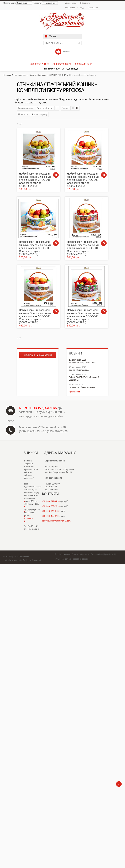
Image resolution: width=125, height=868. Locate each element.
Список (77, 108)
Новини (75, 353)
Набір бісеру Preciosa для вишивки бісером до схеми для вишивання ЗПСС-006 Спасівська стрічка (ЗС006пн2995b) (83, 316)
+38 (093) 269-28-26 (54, 431)
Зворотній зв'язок (80, 559)
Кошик (62, 52)
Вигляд (66, 108)
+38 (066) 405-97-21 (51, 516)
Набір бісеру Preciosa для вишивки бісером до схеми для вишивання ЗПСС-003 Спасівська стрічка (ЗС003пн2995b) (35, 248)
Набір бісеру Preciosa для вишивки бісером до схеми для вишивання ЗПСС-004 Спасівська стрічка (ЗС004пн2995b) (83, 248)
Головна (7, 75)
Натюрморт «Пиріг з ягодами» (82, 363)
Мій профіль (70, 3)
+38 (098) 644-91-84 (51, 511)
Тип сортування (26, 108)
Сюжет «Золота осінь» (79, 370)
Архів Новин (74, 392)
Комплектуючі (20, 75)
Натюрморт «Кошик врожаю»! (82, 387)
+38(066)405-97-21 (83, 64)
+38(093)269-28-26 (61, 64)
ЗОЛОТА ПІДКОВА (58, 75)
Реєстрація (93, 8)
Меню (52, 36)
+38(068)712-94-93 (40, 64)
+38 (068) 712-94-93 (51, 501)
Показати (23, 114)
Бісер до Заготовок (38, 75)
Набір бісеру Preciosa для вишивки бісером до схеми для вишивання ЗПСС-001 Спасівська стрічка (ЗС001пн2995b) (35, 180)
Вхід (82, 8)
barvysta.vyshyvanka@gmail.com (56, 521)
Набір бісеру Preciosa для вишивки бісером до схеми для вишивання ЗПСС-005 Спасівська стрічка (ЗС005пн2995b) (35, 316)
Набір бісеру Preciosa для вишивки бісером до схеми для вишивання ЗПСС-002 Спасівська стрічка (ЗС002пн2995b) (83, 180)
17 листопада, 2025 (78, 360)
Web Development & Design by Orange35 (23, 560)
